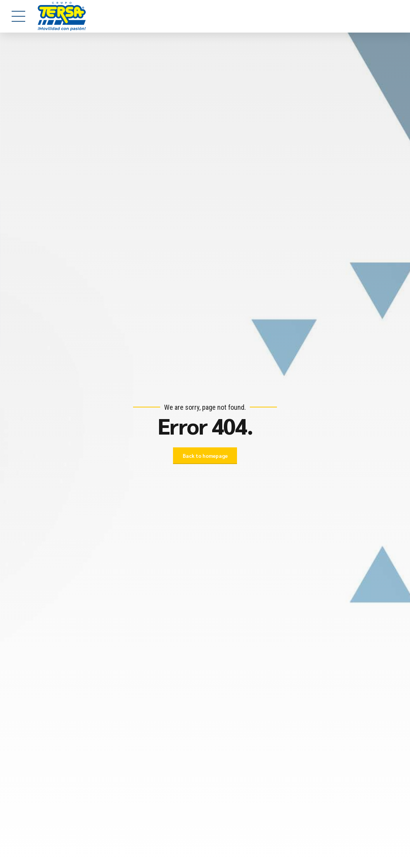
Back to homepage (205, 456)
